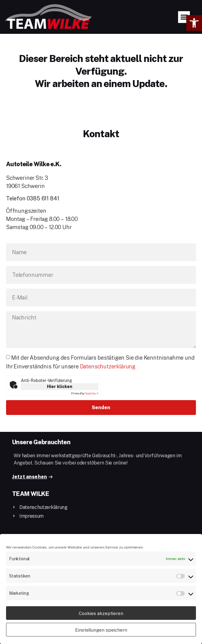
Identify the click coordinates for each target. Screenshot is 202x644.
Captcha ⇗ (85, 393)
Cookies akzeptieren (101, 613)
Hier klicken (60, 386)
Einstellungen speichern (101, 630)
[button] (194, 23)
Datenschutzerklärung (108, 366)
